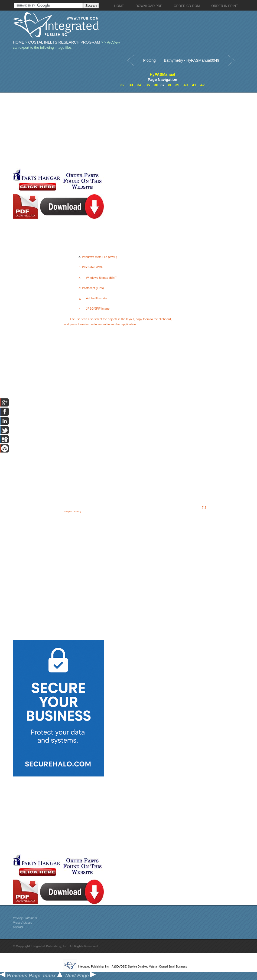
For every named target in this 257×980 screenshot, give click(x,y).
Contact (18, 927)
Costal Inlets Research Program (64, 42)
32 (122, 85)
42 (203, 85)
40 (186, 85)
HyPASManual (162, 74)
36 (156, 85)
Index (53, 976)
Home (18, 42)
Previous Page (20, 976)
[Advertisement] (88, 130)
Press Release (22, 923)
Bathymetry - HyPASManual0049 (191, 60)
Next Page (80, 976)
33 (131, 85)
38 (169, 85)
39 (177, 85)
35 (148, 85)
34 (139, 85)
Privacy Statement (25, 918)
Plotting (149, 60)
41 (194, 85)
